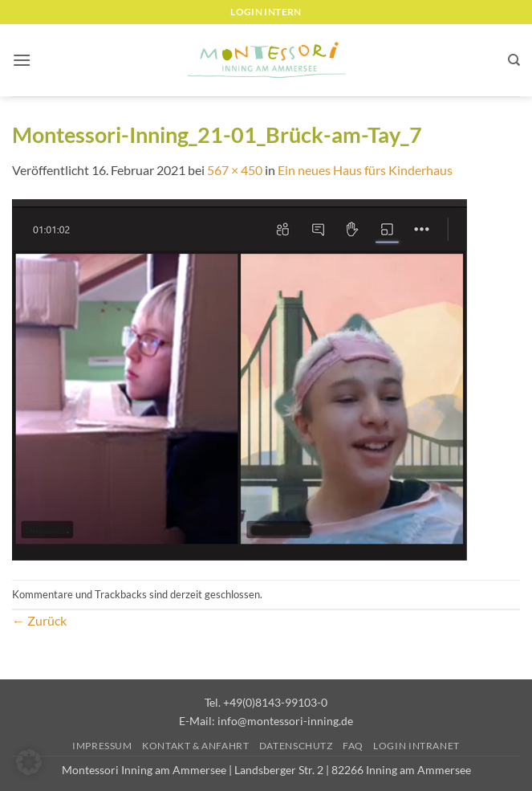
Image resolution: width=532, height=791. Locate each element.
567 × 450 (235, 170)
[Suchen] (514, 60)
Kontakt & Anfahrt (195, 746)
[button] (22, 60)
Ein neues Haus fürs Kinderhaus (365, 170)
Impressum (102, 746)
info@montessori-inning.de (285, 721)
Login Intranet (416, 746)
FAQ (353, 746)
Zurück (39, 620)
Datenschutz (296, 746)
